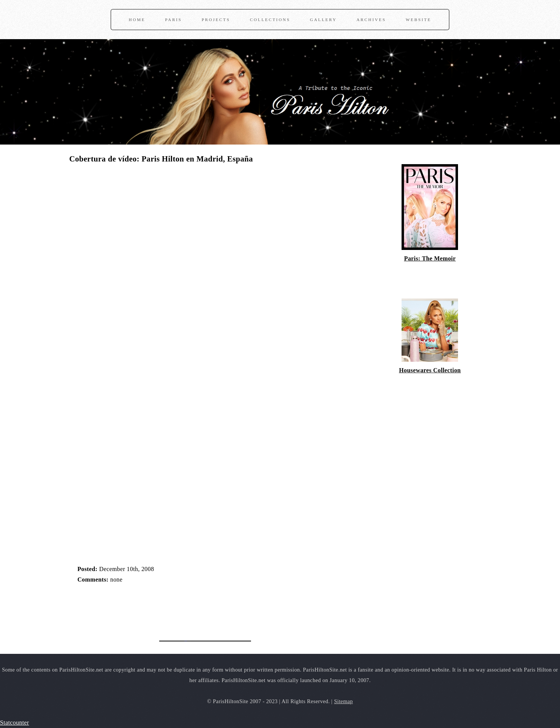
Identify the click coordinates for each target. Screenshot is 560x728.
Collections (270, 20)
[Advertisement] (157, 608)
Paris (174, 20)
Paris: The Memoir (430, 258)
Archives (371, 20)
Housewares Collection (430, 370)
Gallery (323, 20)
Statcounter (14, 723)
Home (137, 20)
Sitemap (344, 701)
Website (418, 20)
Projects (216, 20)
